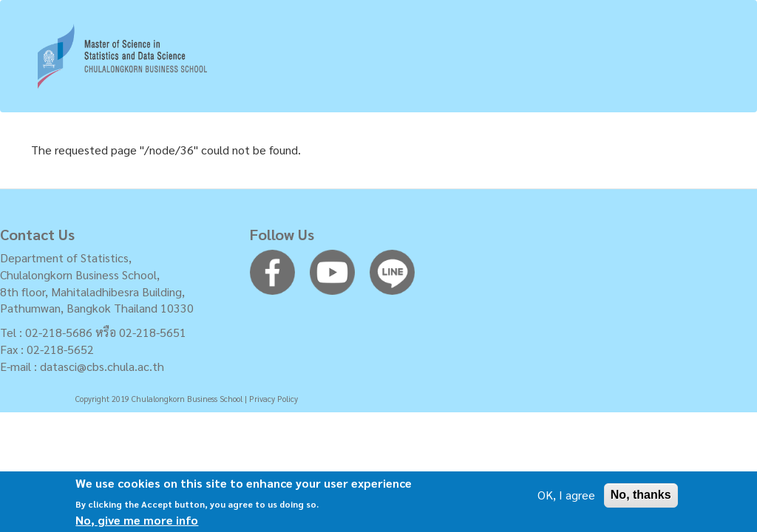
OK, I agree (566, 498)
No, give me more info (137, 523)
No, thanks (641, 498)
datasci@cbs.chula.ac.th (102, 366)
